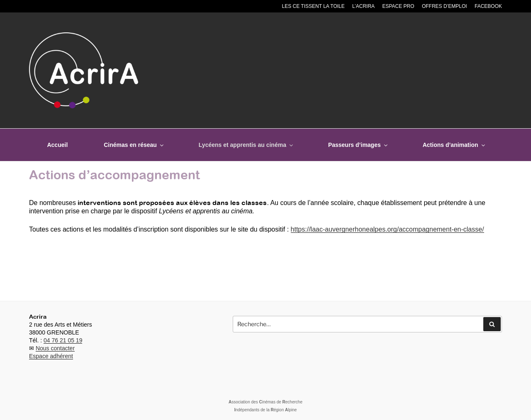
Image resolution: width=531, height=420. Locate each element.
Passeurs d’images (358, 145)
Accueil (57, 145)
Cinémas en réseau (134, 145)
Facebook (488, 6)
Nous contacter (55, 348)
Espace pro (398, 6)
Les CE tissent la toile (313, 6)
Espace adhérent (51, 356)
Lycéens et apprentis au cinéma (246, 145)
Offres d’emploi (445, 6)
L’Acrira (363, 6)
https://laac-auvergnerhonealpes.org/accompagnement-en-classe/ (387, 229)
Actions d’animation (454, 145)
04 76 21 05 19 (63, 340)
